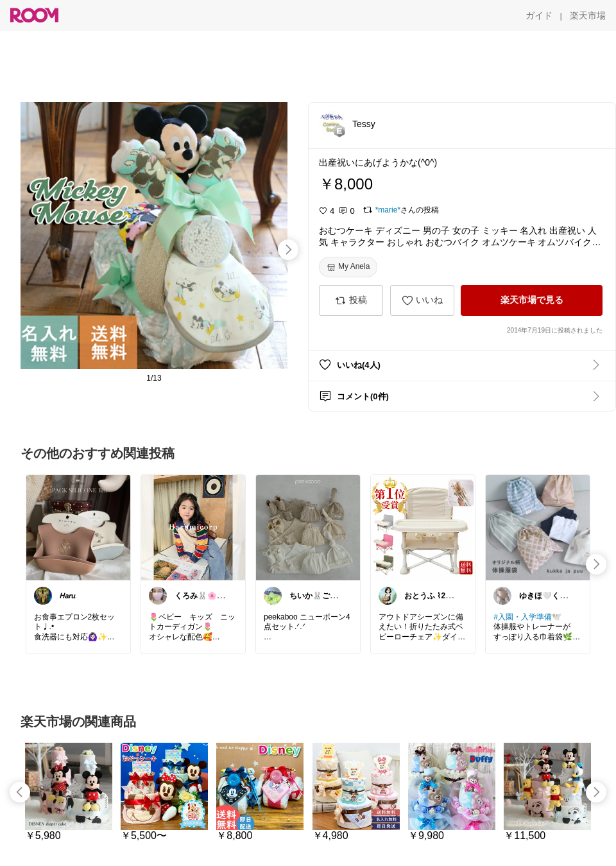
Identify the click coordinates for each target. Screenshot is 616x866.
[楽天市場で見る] (532, 300)
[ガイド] (539, 15)
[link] (78, 527)
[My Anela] (348, 267)
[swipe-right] (288, 250)
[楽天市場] (588, 15)
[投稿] (351, 300)
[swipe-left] (20, 792)
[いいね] (422, 300)
